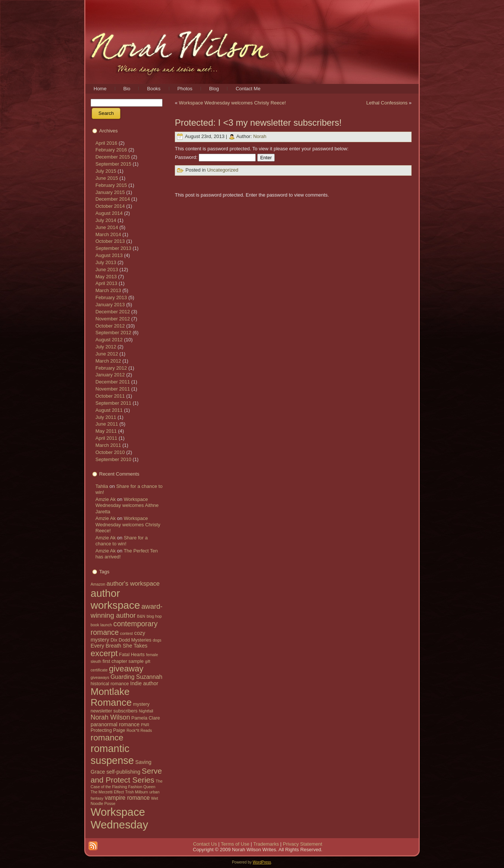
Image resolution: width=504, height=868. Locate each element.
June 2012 (107, 354)
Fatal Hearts (132, 655)
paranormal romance (115, 724)
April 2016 (106, 143)
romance (107, 738)
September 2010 (113, 459)
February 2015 (111, 185)
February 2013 (111, 297)
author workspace (115, 599)
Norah (260, 136)
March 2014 (108, 234)
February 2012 (111, 368)
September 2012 (113, 333)
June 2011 (107, 424)
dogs (157, 640)
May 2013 (106, 277)
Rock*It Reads (139, 730)
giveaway (126, 669)
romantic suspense (112, 754)
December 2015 (113, 157)
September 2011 (113, 403)
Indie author (144, 683)
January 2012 (110, 375)
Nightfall (146, 711)
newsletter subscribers (114, 711)
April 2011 (106, 438)
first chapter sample (123, 661)
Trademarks (266, 844)
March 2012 (108, 361)
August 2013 (109, 255)
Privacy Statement (303, 844)
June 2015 (107, 178)
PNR (145, 725)
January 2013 (110, 305)
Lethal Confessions (387, 103)
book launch (101, 625)
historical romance (110, 684)
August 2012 (109, 340)
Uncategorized (223, 170)
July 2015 (106, 171)
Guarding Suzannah (136, 677)
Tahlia (102, 486)
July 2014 (106, 220)
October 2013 (110, 241)
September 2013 (113, 248)
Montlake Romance (111, 697)
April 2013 (106, 283)
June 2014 (107, 227)
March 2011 (108, 445)
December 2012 (113, 312)
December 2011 (113, 382)
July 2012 (106, 347)
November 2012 (113, 319)
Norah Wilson (110, 717)
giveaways (100, 677)
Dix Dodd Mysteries (131, 640)
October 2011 (110, 396)
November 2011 (113, 389)
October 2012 (110, 326)
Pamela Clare (146, 718)
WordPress (262, 862)
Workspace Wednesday (119, 818)
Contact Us (205, 844)
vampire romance (127, 798)
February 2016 (111, 150)
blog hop (154, 616)
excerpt (104, 653)
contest (126, 633)
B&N (141, 616)
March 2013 (108, 290)
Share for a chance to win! (122, 541)
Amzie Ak (105, 499)
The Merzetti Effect (107, 792)
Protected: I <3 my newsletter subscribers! (258, 123)
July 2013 (106, 262)
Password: (215, 157)
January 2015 (110, 192)
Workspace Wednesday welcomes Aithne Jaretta (127, 505)
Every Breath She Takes (119, 646)
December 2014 (113, 199)
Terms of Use (235, 844)
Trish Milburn (137, 792)
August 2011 (109, 410)
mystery (141, 704)
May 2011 (106, 431)
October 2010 (110, 452)
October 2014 (110, 206)
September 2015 (113, 164)
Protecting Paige (108, 730)
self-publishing (123, 772)
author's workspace (133, 584)
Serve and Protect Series (126, 775)
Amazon (98, 584)
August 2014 (109, 213)
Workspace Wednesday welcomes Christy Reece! (128, 524)
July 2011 (106, 417)
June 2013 (107, 270)
